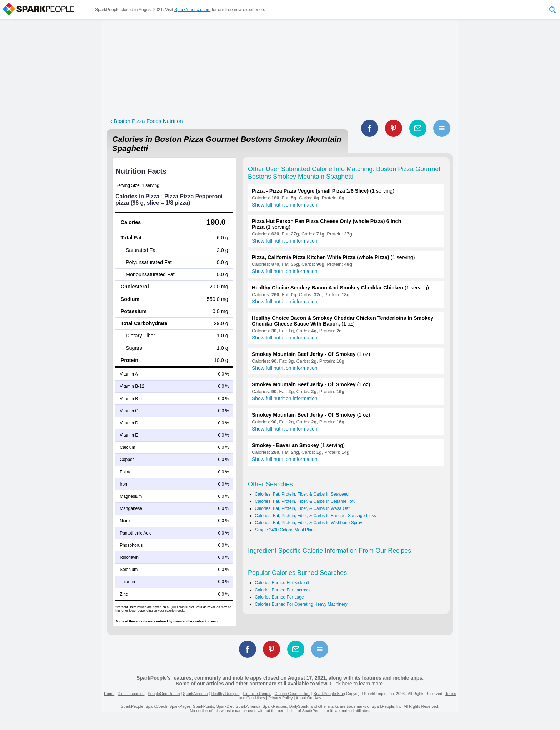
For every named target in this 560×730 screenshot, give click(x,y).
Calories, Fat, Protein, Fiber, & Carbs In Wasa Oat (302, 508)
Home (109, 694)
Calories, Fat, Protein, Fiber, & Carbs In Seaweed (302, 494)
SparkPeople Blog (329, 694)
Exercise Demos (257, 694)
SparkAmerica (195, 694)
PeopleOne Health (164, 694)
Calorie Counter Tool (292, 694)
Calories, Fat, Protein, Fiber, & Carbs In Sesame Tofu (305, 501)
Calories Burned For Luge (279, 597)
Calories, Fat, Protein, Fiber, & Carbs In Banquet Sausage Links (315, 516)
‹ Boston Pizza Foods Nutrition (147, 121)
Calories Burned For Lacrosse (283, 590)
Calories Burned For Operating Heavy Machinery (301, 604)
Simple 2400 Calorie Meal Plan (284, 530)
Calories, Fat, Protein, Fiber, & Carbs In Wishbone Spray (308, 523)
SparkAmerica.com (192, 10)
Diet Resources (131, 694)
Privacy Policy (280, 698)
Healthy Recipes (225, 694)
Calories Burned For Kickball (282, 583)
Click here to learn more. (357, 684)
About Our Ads (309, 698)
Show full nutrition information (285, 205)
